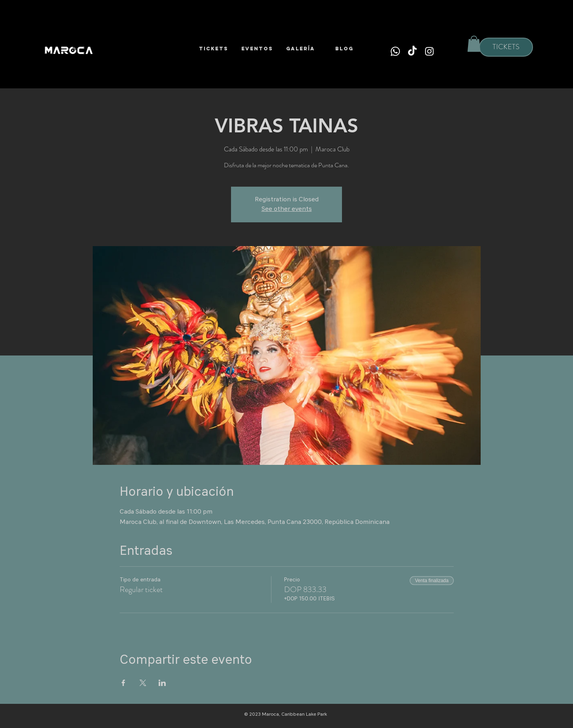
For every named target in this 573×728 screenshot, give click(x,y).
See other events (287, 209)
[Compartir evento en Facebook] (123, 683)
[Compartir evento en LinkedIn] (162, 683)
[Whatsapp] (395, 51)
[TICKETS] (506, 47)
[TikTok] (412, 51)
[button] (474, 44)
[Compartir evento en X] (143, 683)
